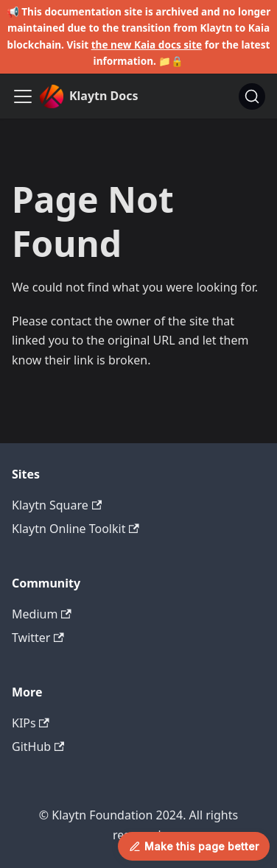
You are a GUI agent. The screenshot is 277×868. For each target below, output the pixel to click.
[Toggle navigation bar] (23, 96)
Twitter (38, 638)
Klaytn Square (57, 505)
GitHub (38, 747)
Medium (42, 614)
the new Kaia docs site (147, 45)
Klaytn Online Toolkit (76, 529)
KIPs (31, 723)
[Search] (252, 96)
